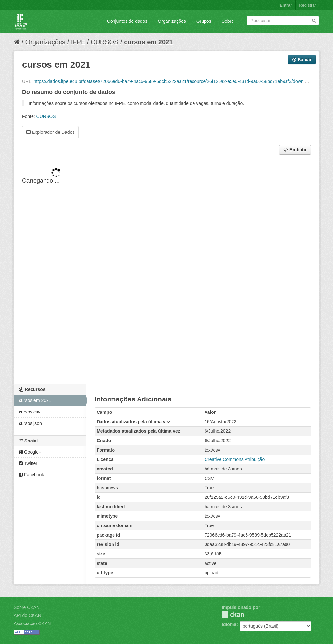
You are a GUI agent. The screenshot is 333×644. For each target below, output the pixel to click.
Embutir (295, 150)
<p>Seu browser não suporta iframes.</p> (166, 270)
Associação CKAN (32, 623)
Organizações (172, 21)
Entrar (286, 5)
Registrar (307, 5)
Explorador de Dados (50, 132)
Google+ (30, 452)
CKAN (233, 615)
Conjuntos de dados (127, 21)
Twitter (28, 463)
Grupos (204, 21)
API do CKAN (27, 615)
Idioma (229, 624)
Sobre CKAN (27, 607)
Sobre (228, 21)
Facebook (31, 475)
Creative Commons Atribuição (235, 459)
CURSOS (105, 42)
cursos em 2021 (148, 42)
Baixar (302, 60)
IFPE (78, 42)
